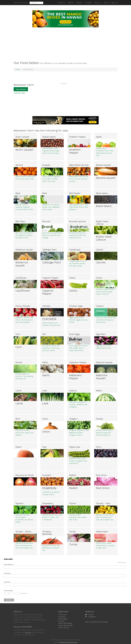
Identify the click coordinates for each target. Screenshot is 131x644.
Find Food (62, 614)
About (98, 3)
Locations (62, 617)
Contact (61, 621)
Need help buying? (66, 625)
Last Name (7, 582)
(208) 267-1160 (20, 93)
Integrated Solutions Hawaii (68, 642)
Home (18, 69)
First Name (7, 573)
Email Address (9, 564)
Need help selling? (65, 623)
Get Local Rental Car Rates (97, 622)
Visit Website (21, 89)
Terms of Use (64, 627)
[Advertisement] (65, 41)
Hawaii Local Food (21, 3)
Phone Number (8, 590)
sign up (28, 632)
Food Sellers (63, 619)
